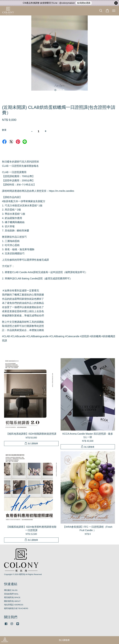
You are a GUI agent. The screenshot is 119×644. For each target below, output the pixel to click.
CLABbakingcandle (37, 336)
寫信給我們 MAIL (11, 594)
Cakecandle (72, 336)
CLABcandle (18, 336)
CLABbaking (57, 336)
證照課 (85, 336)
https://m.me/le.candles (61, 191)
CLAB (6, 336)
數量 (4, 130)
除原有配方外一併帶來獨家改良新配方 (24, 201)
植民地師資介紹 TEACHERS (16, 608)
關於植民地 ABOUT (12, 601)
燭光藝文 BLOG (11, 590)
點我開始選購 (84, 3)
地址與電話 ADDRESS (14, 605)
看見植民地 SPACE (12, 597)
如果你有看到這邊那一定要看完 (21, 291)
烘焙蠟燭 (95, 336)
